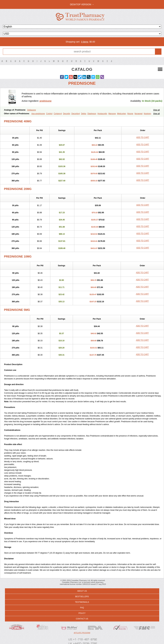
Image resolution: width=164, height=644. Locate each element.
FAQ (82, 608)
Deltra (84, 114)
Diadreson (92, 114)
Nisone (130, 114)
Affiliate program (82, 633)
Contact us (82, 619)
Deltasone (32, 110)
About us (82, 591)
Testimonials (82, 602)
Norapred (139, 114)
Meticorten (121, 114)
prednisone (45, 101)
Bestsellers (82, 597)
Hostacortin (102, 114)
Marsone (112, 114)
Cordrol (49, 114)
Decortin (67, 114)
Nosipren (148, 114)
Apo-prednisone (38, 114)
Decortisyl (76, 114)
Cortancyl (58, 114)
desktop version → (82, 4)
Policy (82, 613)
